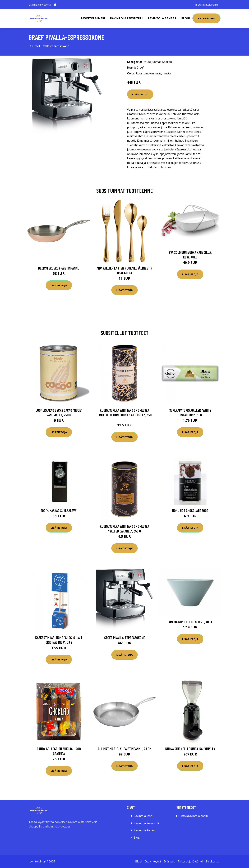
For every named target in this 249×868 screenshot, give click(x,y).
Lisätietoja (140, 94)
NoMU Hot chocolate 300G (190, 510)
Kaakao (167, 62)
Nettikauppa (206, 18)
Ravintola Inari (93, 18)
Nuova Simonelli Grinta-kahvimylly (190, 749)
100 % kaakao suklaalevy (59, 510)
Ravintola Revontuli (126, 18)
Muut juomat (152, 62)
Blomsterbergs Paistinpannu (59, 268)
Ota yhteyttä (153, 861)
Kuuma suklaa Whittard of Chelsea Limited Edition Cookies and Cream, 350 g (125, 415)
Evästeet (169, 861)
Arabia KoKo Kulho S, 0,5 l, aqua (190, 622)
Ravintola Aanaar (162, 18)
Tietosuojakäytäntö (190, 861)
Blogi (186, 18)
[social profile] (55, 5)
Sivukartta (212, 861)
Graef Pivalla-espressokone (125, 637)
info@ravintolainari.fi (206, 5)
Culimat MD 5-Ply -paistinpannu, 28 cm (125, 749)
